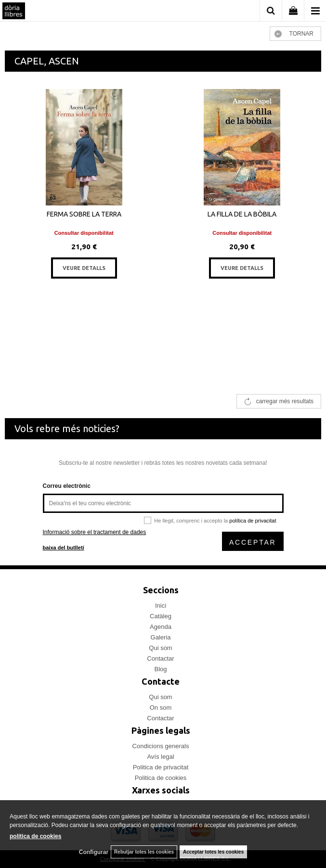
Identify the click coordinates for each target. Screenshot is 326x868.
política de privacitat (253, 521)
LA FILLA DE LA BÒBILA (242, 214)
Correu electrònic (67, 486)
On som (161, 708)
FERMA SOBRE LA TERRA (84, 214)
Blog (160, 669)
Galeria (161, 637)
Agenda (161, 627)
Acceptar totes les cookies (213, 852)
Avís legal (160, 757)
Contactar (160, 658)
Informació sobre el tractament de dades (95, 532)
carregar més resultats (285, 401)
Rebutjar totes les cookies (144, 852)
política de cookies (35, 836)
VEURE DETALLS (84, 268)
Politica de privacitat (161, 767)
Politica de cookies (161, 778)
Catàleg (161, 616)
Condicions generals (161, 746)
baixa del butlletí (64, 548)
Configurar (94, 852)
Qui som (160, 648)
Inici (161, 606)
